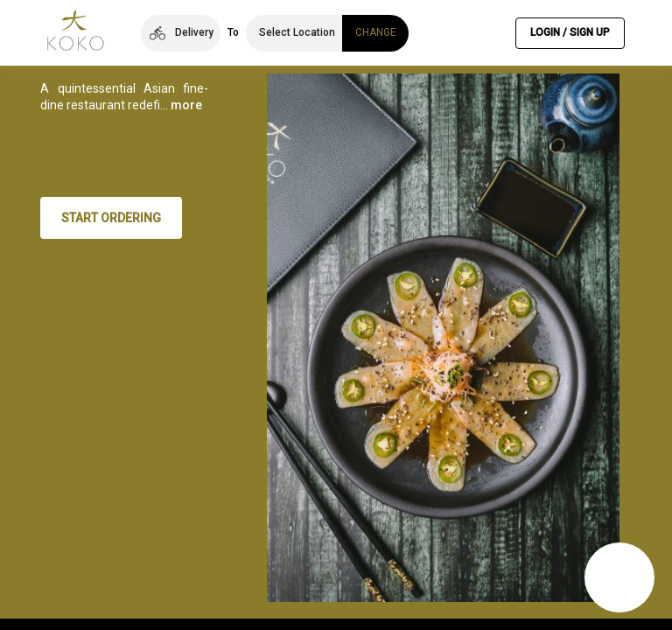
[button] (181, 33)
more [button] (86, 191)
